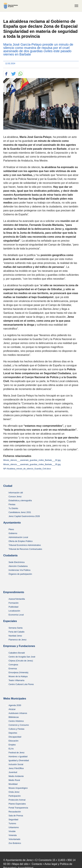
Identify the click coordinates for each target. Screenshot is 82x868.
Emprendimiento (14, 592)
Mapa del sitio (20, 864)
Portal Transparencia (18, 808)
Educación (14, 741)
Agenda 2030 (15, 705)
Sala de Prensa (16, 816)
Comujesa (13, 665)
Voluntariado (14, 839)
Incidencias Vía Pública (19, 570)
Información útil (16, 493)
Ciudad (8, 486)
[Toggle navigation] (76, 6)
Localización (14, 611)
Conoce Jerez (15, 497)
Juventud (13, 772)
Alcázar (12, 709)
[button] (6, 74)
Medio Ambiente (16, 776)
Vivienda (13, 835)
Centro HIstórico (16, 721)
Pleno (11, 529)
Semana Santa (16, 628)
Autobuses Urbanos (18, 713)
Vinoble (12, 831)
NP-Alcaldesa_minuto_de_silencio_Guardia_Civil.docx (27, 469)
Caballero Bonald (17, 653)
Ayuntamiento (12, 523)
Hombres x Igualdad (18, 756)
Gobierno (13, 533)
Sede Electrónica (17, 562)
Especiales (10, 621)
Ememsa (13, 669)
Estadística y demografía (20, 500)
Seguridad (13, 820)
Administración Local (18, 537)
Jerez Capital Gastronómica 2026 (24, 516)
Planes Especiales (17, 804)
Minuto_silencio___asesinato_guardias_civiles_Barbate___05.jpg (32, 464)
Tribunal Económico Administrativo (25, 545)
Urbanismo (14, 827)
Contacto (37, 864)
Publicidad (13, 607)
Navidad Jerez (15, 636)
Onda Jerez (14, 792)
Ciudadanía (10, 555)
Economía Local (16, 615)
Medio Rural (14, 780)
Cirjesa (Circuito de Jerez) (21, 661)
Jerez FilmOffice (16, 768)
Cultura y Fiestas (16, 729)
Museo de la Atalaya (18, 676)
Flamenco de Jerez (18, 640)
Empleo (12, 745)
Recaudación (15, 812)
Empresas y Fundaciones (19, 646)
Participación (15, 796)
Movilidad (13, 784)
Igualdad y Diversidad (19, 760)
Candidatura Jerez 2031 (20, 512)
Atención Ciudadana (18, 566)
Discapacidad (15, 737)
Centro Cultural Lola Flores (21, 684)
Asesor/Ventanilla (17, 599)
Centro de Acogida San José (22, 657)
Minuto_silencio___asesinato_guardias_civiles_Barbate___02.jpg (32, 460)
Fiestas (12, 504)
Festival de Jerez (17, 753)
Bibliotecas (14, 717)
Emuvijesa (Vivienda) (18, 672)
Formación (14, 603)
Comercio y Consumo (19, 725)
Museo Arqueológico (18, 788)
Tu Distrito (13, 508)
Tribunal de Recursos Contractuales (25, 549)
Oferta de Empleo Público (21, 541)
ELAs (11, 749)
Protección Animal (17, 800)
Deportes (13, 733)
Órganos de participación (20, 574)
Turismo (12, 823)
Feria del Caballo (17, 632)
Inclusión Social (16, 764)
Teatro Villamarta (16, 680)
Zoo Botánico (15, 843)
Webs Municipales (15, 699)
